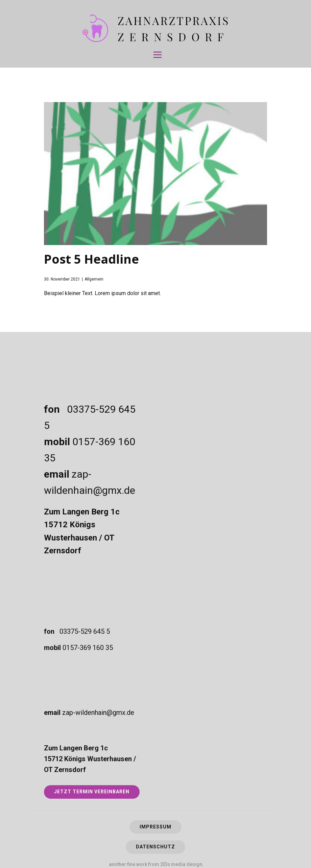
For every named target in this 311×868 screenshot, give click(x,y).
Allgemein (94, 279)
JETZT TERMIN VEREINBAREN (92, 792)
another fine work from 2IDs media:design (155, 864)
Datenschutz (155, 847)
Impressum (155, 827)
